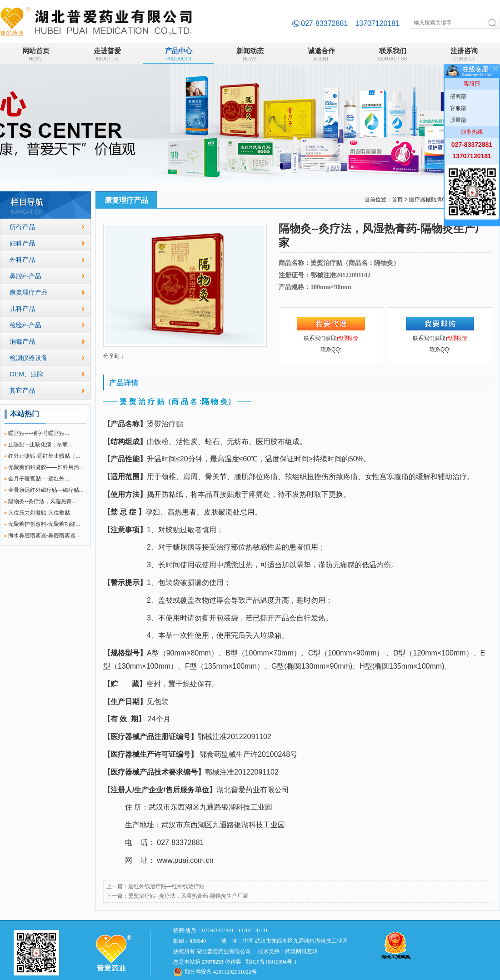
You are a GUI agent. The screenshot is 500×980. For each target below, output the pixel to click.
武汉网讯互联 (301, 951)
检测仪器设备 (29, 358)
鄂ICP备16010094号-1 (271, 962)
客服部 (458, 108)
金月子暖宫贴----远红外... (39, 479)
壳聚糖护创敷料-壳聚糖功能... (44, 524)
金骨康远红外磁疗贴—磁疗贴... (46, 490)
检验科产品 (25, 325)
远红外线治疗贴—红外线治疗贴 (166, 886)
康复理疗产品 (29, 292)
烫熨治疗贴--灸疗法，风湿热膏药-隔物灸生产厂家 (188, 896)
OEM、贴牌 (26, 374)
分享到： (114, 356)
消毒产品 (22, 341)
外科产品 (22, 260)
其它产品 (22, 390)
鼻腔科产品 (25, 276)
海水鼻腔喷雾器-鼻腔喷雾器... (44, 535)
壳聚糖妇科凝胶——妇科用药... (46, 467)
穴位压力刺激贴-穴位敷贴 (39, 513)
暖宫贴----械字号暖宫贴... (39, 433)
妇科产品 (22, 243)
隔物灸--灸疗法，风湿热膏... (42, 501)
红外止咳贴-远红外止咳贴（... (44, 456)
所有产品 (22, 227)
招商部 (458, 96)
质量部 (458, 120)
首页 (397, 200)
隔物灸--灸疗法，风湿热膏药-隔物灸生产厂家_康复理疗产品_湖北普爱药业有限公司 (96, 21)
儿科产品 (22, 309)
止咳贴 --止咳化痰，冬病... (40, 445)
